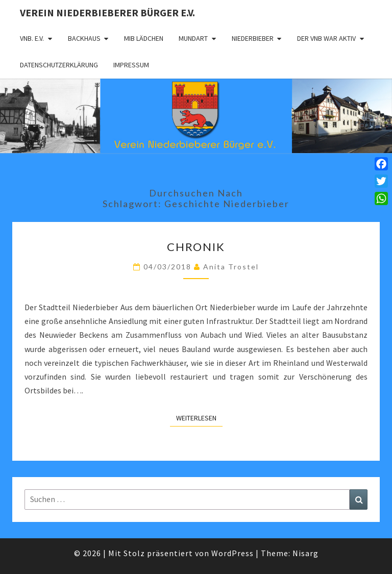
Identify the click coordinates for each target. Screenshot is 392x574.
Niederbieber (253, 38)
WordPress (232, 553)
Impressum (131, 65)
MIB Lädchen (144, 38)
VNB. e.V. (32, 38)
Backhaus (84, 38)
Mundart (193, 38)
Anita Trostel (231, 267)
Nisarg (305, 553)
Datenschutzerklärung (59, 65)
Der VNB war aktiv (326, 38)
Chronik (196, 247)
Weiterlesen (199, 417)
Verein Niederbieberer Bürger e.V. (107, 13)
